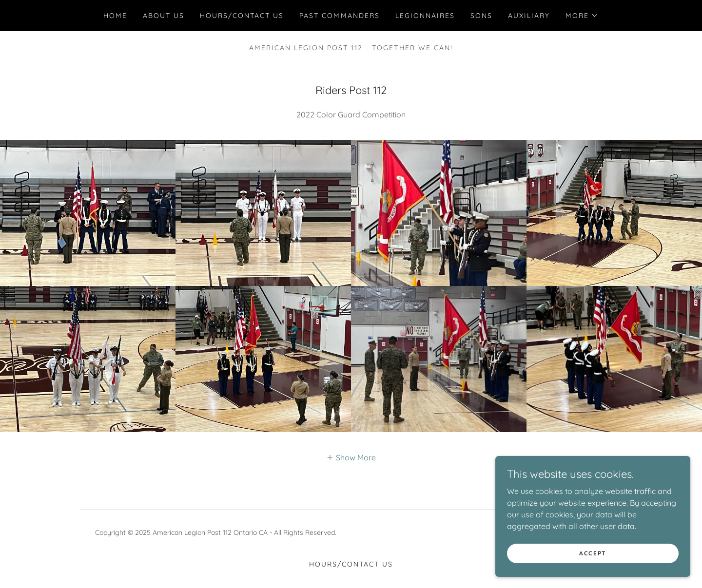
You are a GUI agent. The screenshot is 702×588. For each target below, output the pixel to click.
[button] (582, 16)
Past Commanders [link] (339, 16)
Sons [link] (481, 16)
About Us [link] (164, 16)
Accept (593, 553)
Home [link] (115, 16)
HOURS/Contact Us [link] (242, 16)
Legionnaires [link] (425, 16)
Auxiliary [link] (529, 16)
